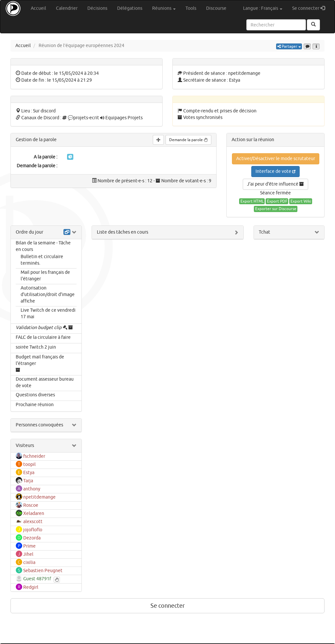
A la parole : (45, 157)
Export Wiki (301, 201)
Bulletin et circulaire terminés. (42, 260)
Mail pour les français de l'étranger (45, 276)
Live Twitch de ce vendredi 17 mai (48, 314)
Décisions (97, 8)
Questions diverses (35, 395)
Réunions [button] (164, 8)
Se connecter (311, 8)
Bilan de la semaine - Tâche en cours (43, 246)
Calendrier (67, 8)
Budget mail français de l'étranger (40, 360)
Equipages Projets (124, 118)
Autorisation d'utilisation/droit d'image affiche (48, 295)
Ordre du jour (29, 232)
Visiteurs (25, 446)
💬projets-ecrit (83, 118)
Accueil (38, 8)
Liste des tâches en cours (123, 232)
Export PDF (277, 201)
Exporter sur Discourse (276, 209)
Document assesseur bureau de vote (45, 382)
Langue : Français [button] (263, 8)
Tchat (264, 232)
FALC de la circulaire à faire (43, 337)
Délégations (130, 8)
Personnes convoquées (39, 425)
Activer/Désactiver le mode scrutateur (276, 159)
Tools (191, 8)
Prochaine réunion (35, 405)
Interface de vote (275, 171)
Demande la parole (188, 140)
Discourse (216, 8)
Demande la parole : (37, 166)
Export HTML (252, 201)
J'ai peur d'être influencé (275, 184)
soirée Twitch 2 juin (36, 347)
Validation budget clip (39, 328)
